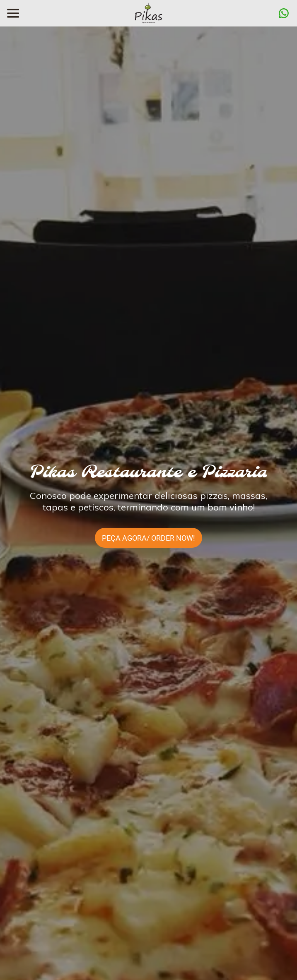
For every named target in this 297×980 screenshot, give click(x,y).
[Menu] (13, 13)
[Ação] (284, 13)
